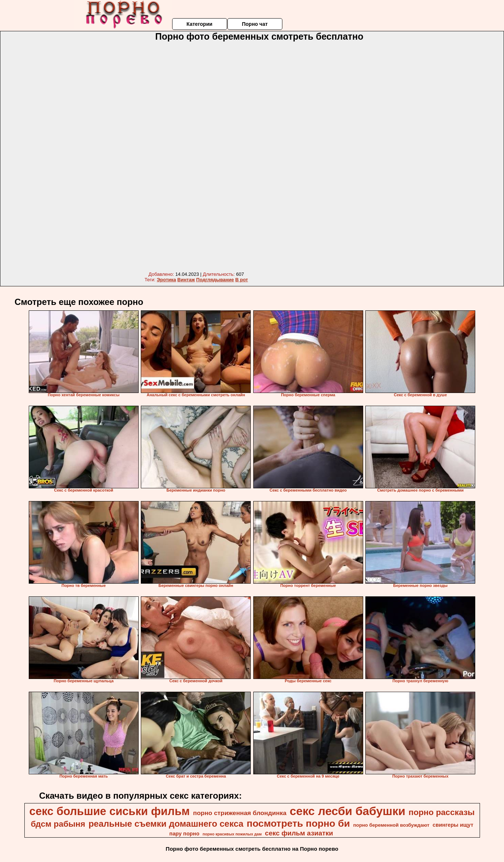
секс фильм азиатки (299, 833)
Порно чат (255, 24)
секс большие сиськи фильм (110, 811)
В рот (241, 280)
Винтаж (186, 280)
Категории (199, 24)
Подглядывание (215, 280)
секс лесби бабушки (348, 811)
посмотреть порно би (298, 823)
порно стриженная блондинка (240, 813)
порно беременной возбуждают (391, 825)
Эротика (166, 280)
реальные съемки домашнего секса (166, 824)
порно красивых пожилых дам (232, 834)
